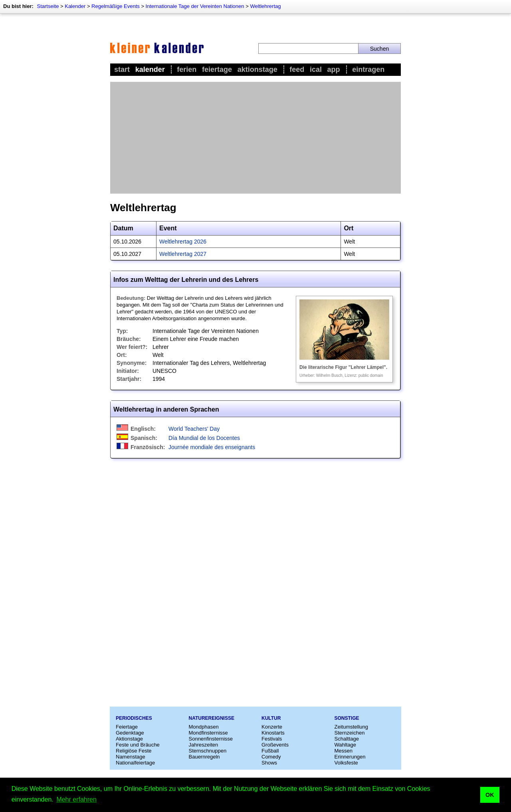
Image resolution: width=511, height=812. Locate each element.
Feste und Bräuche (138, 745)
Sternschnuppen (208, 751)
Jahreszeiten (204, 745)
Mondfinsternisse (208, 733)
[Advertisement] (255, 138)
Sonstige (347, 718)
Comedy (271, 757)
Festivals (272, 739)
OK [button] (490, 795)
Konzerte (272, 727)
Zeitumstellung (352, 727)
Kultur (271, 718)
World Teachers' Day (194, 429)
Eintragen (368, 69)
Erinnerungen (350, 757)
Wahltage (345, 745)
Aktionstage (257, 69)
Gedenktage (130, 733)
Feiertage (217, 69)
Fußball (270, 751)
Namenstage (131, 757)
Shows (269, 763)
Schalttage (347, 739)
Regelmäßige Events (116, 6)
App (334, 69)
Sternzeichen (350, 733)
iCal (316, 69)
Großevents (275, 745)
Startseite (48, 6)
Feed (297, 69)
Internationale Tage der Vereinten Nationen (195, 6)
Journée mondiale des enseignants (212, 447)
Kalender (75, 6)
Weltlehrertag (265, 6)
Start (122, 69)
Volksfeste (346, 763)
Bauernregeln (204, 757)
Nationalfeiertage (135, 763)
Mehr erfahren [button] (76, 799)
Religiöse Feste (134, 751)
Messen (344, 751)
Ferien (187, 69)
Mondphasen (204, 727)
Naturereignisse (212, 718)
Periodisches (134, 718)
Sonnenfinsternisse (211, 739)
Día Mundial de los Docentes (204, 438)
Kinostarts (273, 733)
